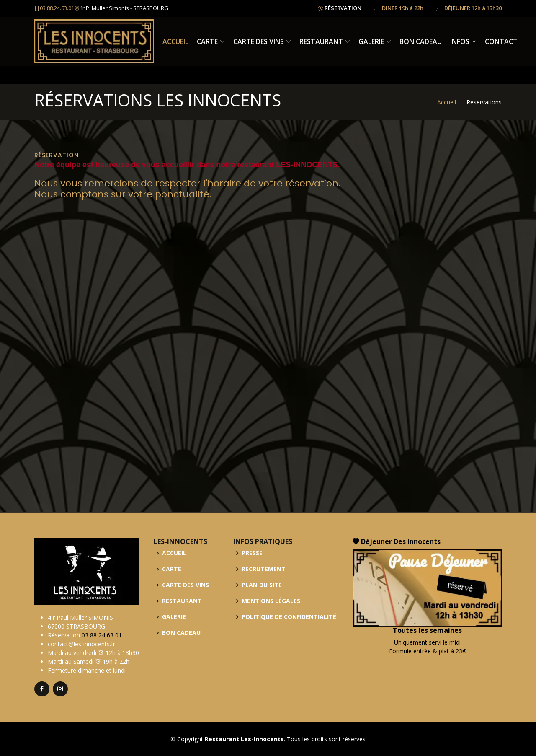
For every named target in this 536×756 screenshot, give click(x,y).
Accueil (447, 102)
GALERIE (375, 41)
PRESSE (252, 553)
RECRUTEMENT (264, 569)
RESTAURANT (325, 41)
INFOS (463, 41)
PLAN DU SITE (262, 585)
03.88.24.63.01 (57, 8)
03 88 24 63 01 (102, 635)
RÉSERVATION (343, 8)
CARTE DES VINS (262, 41)
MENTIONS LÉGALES (271, 601)
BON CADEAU (421, 41)
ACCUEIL (175, 41)
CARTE (211, 41)
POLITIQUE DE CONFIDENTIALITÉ (289, 617)
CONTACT (501, 41)
